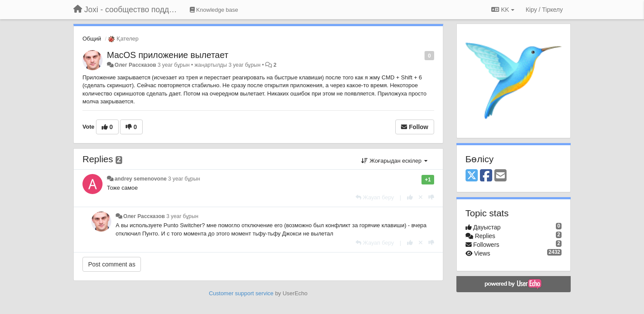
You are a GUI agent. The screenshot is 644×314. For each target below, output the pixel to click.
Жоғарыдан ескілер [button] (394, 161)
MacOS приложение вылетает (168, 55)
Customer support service (241, 293)
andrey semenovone (140, 179)
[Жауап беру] (375, 197)
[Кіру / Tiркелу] (544, 10)
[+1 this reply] (410, 197)
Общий (92, 39)
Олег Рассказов (135, 65)
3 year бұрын (184, 179)
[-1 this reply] (431, 197)
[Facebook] (486, 176)
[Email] (500, 176)
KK (503, 10)
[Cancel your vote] (421, 197)
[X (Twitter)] (472, 176)
